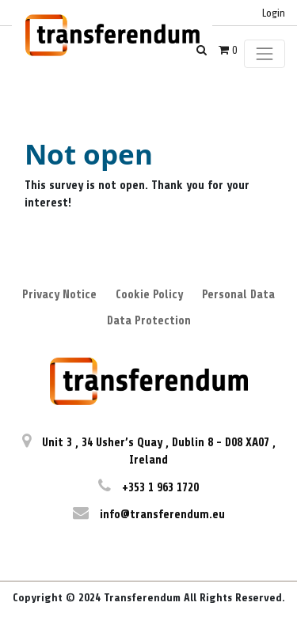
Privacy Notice (59, 295)
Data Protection (149, 321)
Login (274, 13)
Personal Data (238, 295)
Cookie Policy (149, 295)
